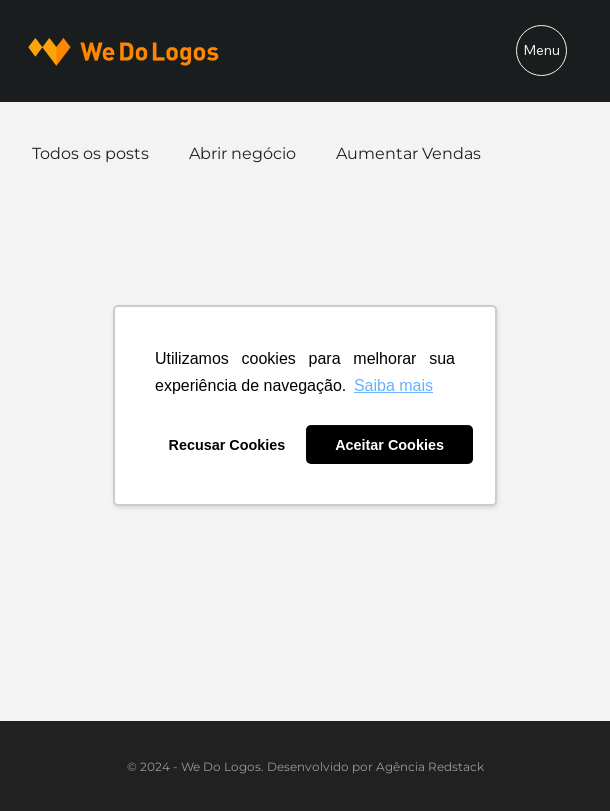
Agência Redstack (430, 766)
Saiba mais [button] (393, 385)
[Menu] (541, 50)
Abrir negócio (242, 153)
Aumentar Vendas (408, 153)
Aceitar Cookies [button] (389, 445)
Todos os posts (90, 153)
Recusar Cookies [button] (227, 445)
